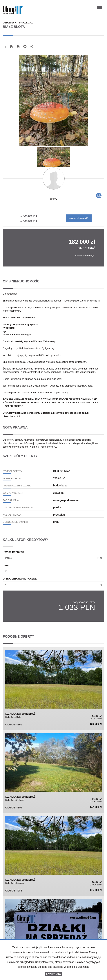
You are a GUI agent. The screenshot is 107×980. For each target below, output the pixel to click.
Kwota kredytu (13, 552)
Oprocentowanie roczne (20, 579)
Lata (6, 566)
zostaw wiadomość (79, 218)
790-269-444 (28, 216)
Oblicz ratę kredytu (85, 256)
